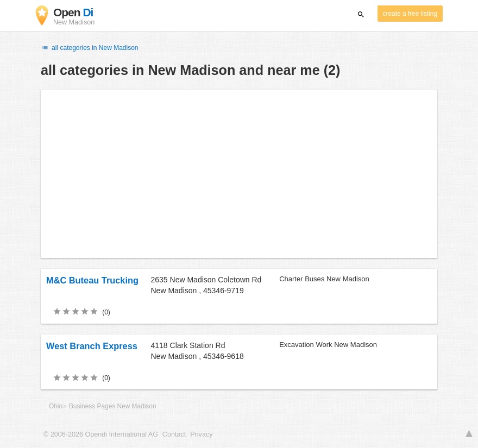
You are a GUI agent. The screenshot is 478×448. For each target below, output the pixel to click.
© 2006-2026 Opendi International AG (101, 434)
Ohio (56, 406)
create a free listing (410, 14)
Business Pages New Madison (113, 406)
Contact (174, 434)
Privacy (201, 434)
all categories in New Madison (90, 48)
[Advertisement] (239, 174)
